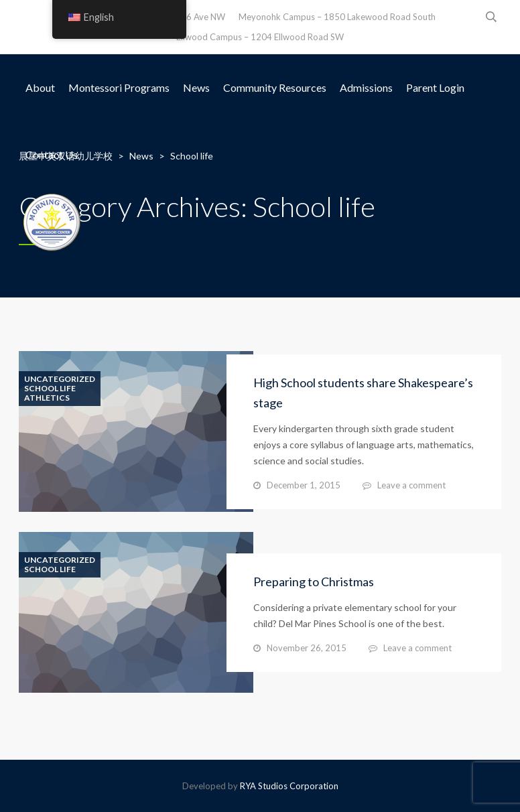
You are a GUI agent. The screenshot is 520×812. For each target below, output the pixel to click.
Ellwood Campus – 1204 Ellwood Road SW (260, 37)
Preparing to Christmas (314, 582)
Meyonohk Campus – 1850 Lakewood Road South (337, 17)
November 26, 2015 (307, 648)
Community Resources (275, 87)
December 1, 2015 (304, 485)
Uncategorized (60, 379)
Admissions (366, 87)
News (196, 87)
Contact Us (52, 154)
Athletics (47, 398)
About (40, 87)
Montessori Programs (119, 87)
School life (50, 389)
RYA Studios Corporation (289, 786)
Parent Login (435, 87)
